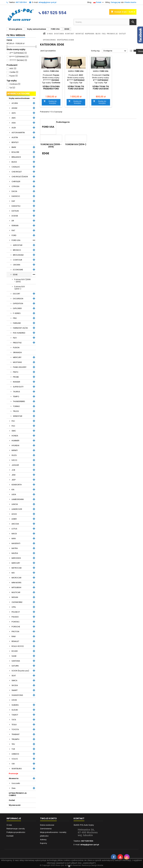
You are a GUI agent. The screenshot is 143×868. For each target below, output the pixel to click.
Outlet (12, 800)
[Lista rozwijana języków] (99, 2)
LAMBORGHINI (18, 499)
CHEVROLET (17, 172)
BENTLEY (15, 142)
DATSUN (15, 211)
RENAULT (15, 641)
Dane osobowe (47, 825)
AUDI (14, 128)
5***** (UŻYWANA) (19, 57)
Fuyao (14, 76)
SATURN (15, 666)
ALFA (14, 113)
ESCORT (17, 294)
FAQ (104, 34)
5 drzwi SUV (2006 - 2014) (22, 281)
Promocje (13, 774)
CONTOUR (18, 260)
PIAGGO (15, 617)
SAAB (14, 656)
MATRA (15, 548)
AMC (14, 118)
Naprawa (90, 34)
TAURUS (16, 392)
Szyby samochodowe (19, 98)
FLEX (15, 338)
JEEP (14, 480)
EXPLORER (17, 308)
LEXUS (14, 514)
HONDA (15, 436)
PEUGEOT (16, 612)
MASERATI (16, 543)
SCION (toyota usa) (20, 671)
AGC (13, 68)
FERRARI (15, 226)
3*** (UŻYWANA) (18, 53)
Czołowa (15, 84)
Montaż (80, 34)
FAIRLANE (17, 323)
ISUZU (14, 455)
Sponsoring (49, 40)
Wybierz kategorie (18, 94)
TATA (14, 720)
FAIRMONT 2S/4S (20, 328)
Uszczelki (16, 783)
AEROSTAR (18, 245)
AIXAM (14, 108)
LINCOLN (15, 524)
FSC (13, 421)
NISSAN (15, 597)
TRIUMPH (15, 739)
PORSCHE (16, 627)
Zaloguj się (115, 2)
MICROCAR (16, 578)
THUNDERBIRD (19, 401)
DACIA (14, 191)
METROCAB (17, 568)
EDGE (15, 275)
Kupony (44, 843)
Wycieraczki (15, 805)
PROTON (15, 632)
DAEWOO (16, 196)
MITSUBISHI (16, 587)
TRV (13, 744)
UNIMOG (15, 754)
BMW (14, 147)
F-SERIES (17, 313)
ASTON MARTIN (18, 133)
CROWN (17, 265)
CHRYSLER (16, 182)
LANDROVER (17, 509)
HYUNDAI (15, 445)
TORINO (16, 406)
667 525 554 (21, 2)
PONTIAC (16, 622)
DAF (13, 201)
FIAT (13, 230)
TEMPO (16, 397)
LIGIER (14, 519)
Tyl (12, 88)
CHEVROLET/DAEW (20, 177)
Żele (14, 788)
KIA (13, 490)
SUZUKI (15, 710)
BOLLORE (15, 152)
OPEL (14, 607)
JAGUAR (15, 465)
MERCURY (17, 357)
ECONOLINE (18, 270)
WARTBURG (17, 769)
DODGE (15, 216)
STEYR (14, 700)
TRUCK (16, 411)
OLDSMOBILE (17, 602)
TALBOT (15, 715)
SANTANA (16, 661)
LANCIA (15, 504)
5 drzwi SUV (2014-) (20, 288)
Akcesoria (14, 778)
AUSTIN (15, 137)
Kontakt (70, 34)
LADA (14, 494)
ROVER (15, 651)
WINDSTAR (18, 416)
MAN (14, 538)
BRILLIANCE (16, 157)
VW (13, 764)
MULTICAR (16, 592)
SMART (15, 690)
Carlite (14, 72)
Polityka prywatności (16, 832)
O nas (50, 34)
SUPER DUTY (18, 387)
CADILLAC (16, 167)
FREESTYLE (17, 343)
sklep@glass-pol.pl (47, 2)
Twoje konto (48, 818)
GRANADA (17, 352)
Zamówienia (46, 829)
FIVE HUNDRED (19, 333)
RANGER (17, 382)
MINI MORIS (16, 583)
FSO (13, 426)
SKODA (15, 685)
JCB (13, 470)
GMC (14, 431)
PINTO (16, 372)
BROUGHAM (18, 255)
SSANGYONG (17, 695)
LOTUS (14, 529)
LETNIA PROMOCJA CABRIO (18, 794)
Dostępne (115, 51)
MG (13, 573)
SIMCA (14, 680)
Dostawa (59, 34)
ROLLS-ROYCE (18, 646)
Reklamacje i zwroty (16, 829)
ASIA (14, 123)
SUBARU (15, 705)
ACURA (15, 103)
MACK (14, 534)
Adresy (43, 840)
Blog (89, 2)
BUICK (14, 162)
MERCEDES (16, 558)
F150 (15, 318)
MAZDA (15, 553)
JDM (13, 475)
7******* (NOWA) (18, 60)
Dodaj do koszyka (50, 102)
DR (13, 221)
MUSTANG (17, 362)
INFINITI (15, 450)
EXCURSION (18, 299)
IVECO (14, 460)
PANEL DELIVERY (20, 367)
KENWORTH (17, 485)
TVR (13, 749)
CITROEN (15, 186)
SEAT (14, 676)
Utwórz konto (130, 2)
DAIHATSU (16, 206)
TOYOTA (15, 729)
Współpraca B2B (65, 40)
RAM (14, 636)
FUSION (16, 348)
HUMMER (15, 441)
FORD (14, 235)
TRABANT (16, 734)
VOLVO (15, 759)
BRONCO (17, 250)
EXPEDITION (18, 303)
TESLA (14, 725)
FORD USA (16, 240)
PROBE (16, 377)
